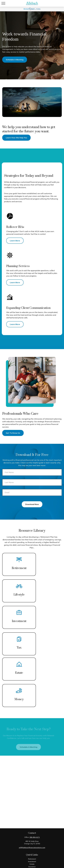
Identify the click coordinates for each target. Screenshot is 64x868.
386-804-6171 (35, 837)
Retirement (32, 859)
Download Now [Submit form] (32, 504)
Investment (32, 862)
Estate (32, 864)
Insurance (32, 867)
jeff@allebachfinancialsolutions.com (32, 848)
